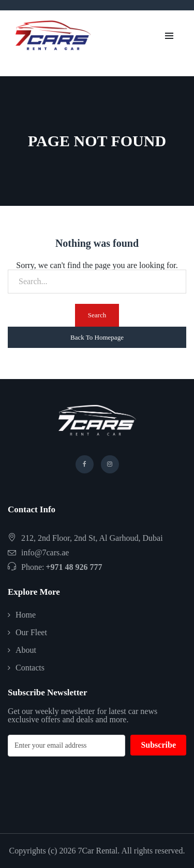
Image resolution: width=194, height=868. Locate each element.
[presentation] (86, 787)
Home (26, 615)
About (26, 650)
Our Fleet (31, 632)
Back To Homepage (97, 337)
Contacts (30, 668)
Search (97, 315)
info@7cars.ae (45, 552)
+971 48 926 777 (74, 567)
